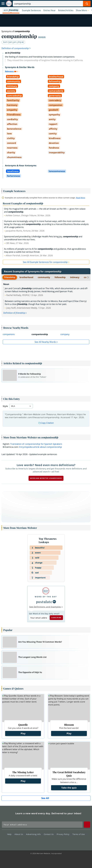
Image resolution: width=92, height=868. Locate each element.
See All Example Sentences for (45, 262)
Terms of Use (79, 834)
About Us (19, 834)
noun (42, 37)
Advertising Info (34, 834)
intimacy (75, 277)
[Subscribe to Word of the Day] (39, 618)
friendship (10, 277)
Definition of (16, 48)
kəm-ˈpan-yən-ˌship (14, 42)
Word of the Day (46, 597)
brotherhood (26, 277)
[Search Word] (87, 4)
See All (45, 798)
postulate (44, 602)
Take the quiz (69, 788)
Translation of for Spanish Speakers (36, 444)
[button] (83, 10)
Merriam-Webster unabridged (46, 478)
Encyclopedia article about (41, 447)
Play (23, 733)
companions (9, 334)
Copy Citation (46, 423)
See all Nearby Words (45, 342)
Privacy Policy (64, 834)
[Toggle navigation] (3, 4)
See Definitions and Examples (45, 607)
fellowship (60, 277)
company (65, 334)
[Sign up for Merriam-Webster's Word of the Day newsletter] (42, 825)
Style (5, 406)
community (44, 277)
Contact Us (49, 834)
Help (10, 834)
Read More (81, 198)
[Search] (52, 4)
